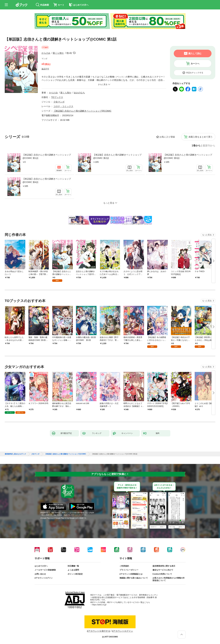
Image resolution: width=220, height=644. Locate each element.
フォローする (74, 53)
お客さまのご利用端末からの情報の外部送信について (169, 579)
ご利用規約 (124, 566)
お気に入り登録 (167, 137)
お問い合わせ (40, 574)
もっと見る (207, 235)
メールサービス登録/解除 (45, 570)
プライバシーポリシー (129, 570)
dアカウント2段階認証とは (131, 574)
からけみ (46, 53)
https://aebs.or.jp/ (99, 605)
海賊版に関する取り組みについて (134, 578)
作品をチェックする (195, 73)
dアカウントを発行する (99, 631)
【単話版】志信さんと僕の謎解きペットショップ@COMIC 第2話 (117, 156)
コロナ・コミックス (63, 106)
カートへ (195, 64)
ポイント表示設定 (75, 574)
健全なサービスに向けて (163, 570)
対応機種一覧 (73, 566)
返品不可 (45, 69)
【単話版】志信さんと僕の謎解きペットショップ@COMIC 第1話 (47, 156)
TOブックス (57, 97)
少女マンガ (59, 102)
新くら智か (58, 53)
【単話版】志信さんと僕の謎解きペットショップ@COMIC (82, 111)
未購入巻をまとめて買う (201, 137)
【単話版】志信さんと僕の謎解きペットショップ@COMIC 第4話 (47, 180)
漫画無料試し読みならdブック (15, 454)
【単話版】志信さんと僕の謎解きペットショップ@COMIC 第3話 (188, 156)
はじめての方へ (41, 566)
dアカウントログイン (44, 578)
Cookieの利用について (162, 574)
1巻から (196, 146)
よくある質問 (73, 570)
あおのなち (79, 93)
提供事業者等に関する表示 (164, 566)
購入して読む (195, 53)
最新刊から (209, 146)
